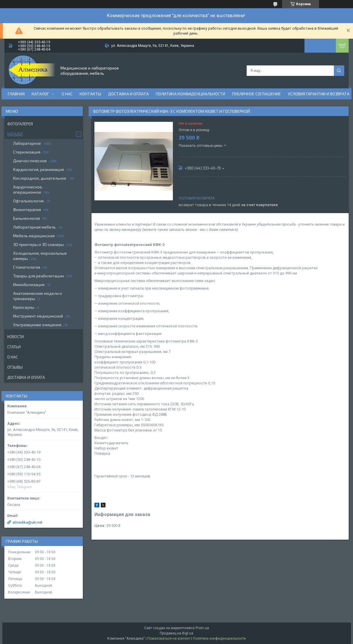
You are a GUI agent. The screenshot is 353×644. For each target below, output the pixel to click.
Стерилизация (27, 152)
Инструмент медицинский (38, 316)
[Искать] (339, 71)
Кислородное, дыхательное (40, 178)
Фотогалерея (20, 124)
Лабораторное (27, 143)
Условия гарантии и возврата (319, 94)
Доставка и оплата (128, 94)
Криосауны (24, 307)
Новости (16, 337)
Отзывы (15, 367)
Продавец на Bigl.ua (176, 633)
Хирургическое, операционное (28, 189)
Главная (16, 94)
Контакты (90, 94)
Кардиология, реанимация (38, 169)
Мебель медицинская (34, 236)
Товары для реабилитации (38, 276)
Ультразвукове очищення (37, 325)
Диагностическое (30, 161)
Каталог (40, 94)
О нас (67, 94)
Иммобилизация (29, 284)
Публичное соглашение (257, 94)
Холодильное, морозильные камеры (40, 256)
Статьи (14, 347)
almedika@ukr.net (27, 522)
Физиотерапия (27, 209)
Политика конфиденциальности (190, 94)
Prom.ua (202, 628)
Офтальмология (28, 201)
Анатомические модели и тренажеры (37, 296)
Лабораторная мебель (34, 227)
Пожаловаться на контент (169, 638)
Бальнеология (26, 218)
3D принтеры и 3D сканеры (38, 244)
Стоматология (27, 267)
